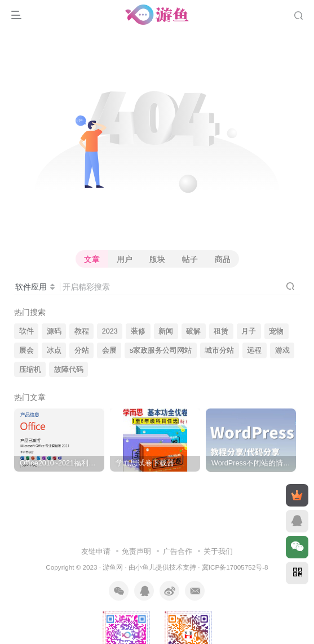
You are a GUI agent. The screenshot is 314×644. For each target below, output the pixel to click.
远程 (254, 350)
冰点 (54, 350)
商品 (223, 259)
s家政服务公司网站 (161, 350)
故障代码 (69, 370)
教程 (82, 331)
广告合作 (178, 551)
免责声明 (136, 551)
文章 (92, 259)
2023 (110, 331)
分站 (82, 350)
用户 (125, 259)
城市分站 (219, 350)
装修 (138, 331)
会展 (109, 350)
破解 (193, 331)
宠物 (276, 331)
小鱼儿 (145, 567)
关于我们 (218, 551)
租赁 (221, 331)
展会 (26, 350)
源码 (54, 331)
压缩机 (30, 370)
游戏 (282, 350)
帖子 (190, 259)
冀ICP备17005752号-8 (235, 567)
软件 (26, 331)
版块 (157, 259)
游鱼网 (113, 567)
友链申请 (96, 551)
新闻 (166, 331)
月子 (249, 331)
